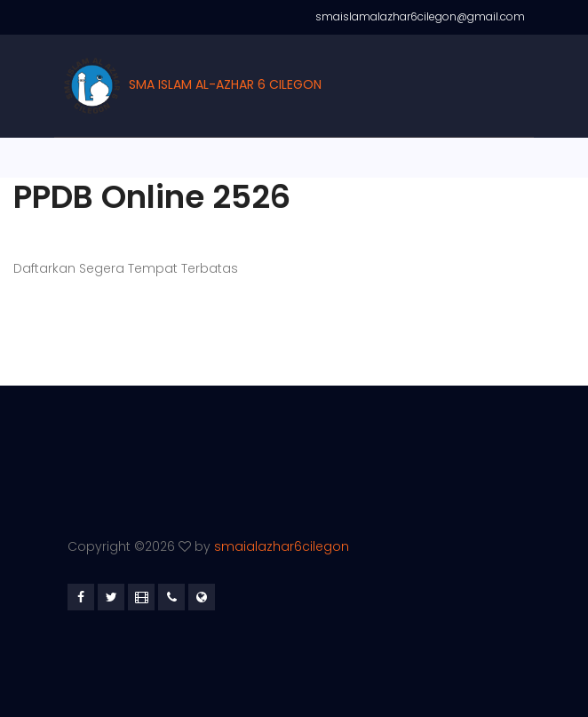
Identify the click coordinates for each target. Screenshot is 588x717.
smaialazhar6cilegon (282, 546)
